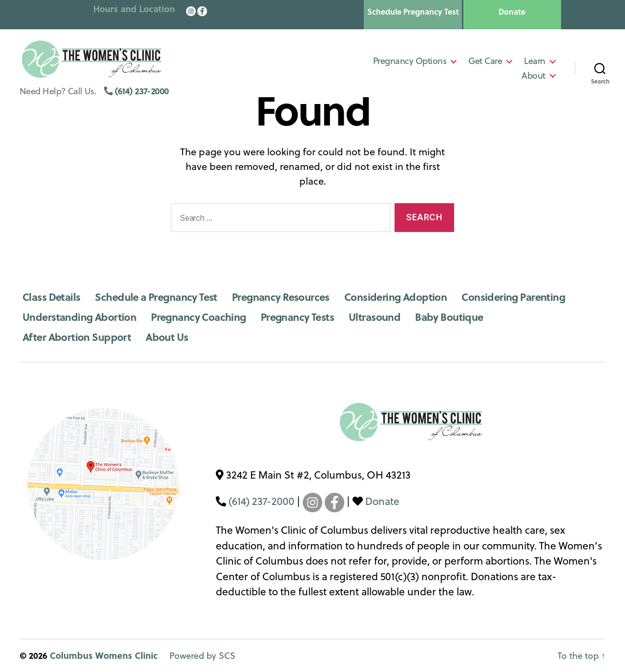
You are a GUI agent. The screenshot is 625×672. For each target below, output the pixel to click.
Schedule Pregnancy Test (413, 12)
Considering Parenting (513, 297)
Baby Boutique (449, 317)
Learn (535, 63)
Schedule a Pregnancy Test (156, 297)
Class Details (51, 297)
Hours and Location (134, 9)
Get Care (485, 63)
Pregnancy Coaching (198, 317)
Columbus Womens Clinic (104, 655)
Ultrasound (375, 317)
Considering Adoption (396, 297)
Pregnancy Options (410, 63)
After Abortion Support (77, 337)
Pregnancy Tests (297, 317)
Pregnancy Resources (281, 297)
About (533, 77)
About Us (167, 337)
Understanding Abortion (79, 317)
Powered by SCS (202, 656)
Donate (512, 12)
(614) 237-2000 (142, 94)
